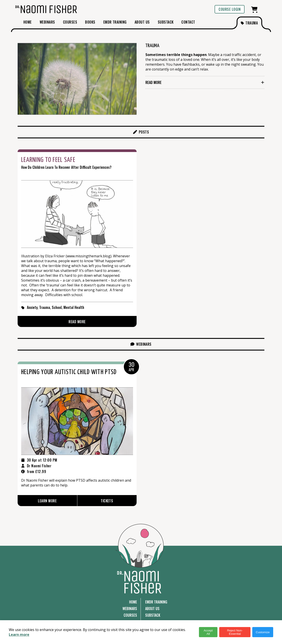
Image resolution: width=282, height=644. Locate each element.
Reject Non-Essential (235, 632)
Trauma (45, 307)
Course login (230, 9)
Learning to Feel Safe (48, 160)
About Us (152, 609)
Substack (153, 615)
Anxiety (32, 307)
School (57, 307)
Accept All (208, 632)
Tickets (107, 501)
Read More (153, 82)
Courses (130, 615)
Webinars (130, 609)
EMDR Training (156, 602)
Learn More (47, 501)
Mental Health (74, 307)
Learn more (19, 635)
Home (133, 602)
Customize (263, 632)
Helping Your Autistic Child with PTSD (69, 372)
